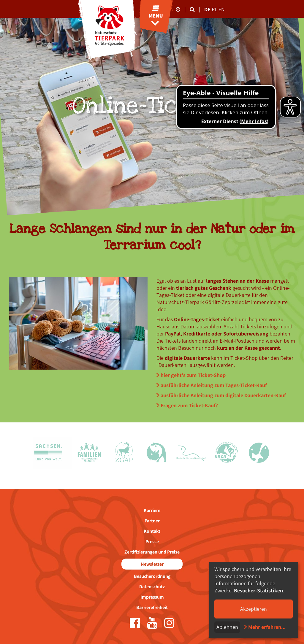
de (207, 9)
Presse (152, 542)
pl (215, 9)
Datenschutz (152, 587)
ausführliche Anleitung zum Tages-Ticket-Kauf (214, 385)
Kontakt (152, 531)
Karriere (152, 510)
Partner (152, 521)
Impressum (152, 597)
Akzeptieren (254, 609)
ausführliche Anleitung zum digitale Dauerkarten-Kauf (223, 395)
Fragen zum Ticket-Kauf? (189, 405)
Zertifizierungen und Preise (152, 552)
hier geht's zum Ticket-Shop (193, 375)
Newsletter (152, 564)
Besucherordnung (152, 576)
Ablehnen (227, 627)
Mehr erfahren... (267, 627)
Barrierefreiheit (152, 607)
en (222, 9)
